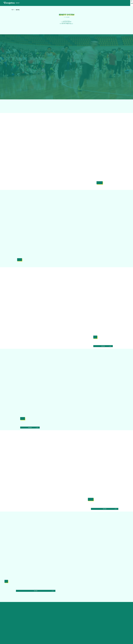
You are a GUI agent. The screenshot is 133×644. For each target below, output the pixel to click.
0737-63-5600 (40, 605)
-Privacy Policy (117, 637)
